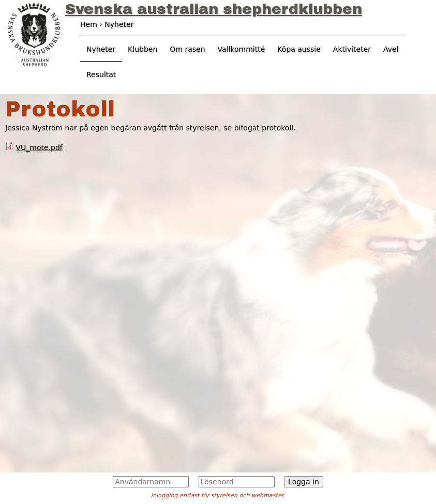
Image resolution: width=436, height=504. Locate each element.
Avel (391, 49)
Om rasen (187, 49)
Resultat (101, 75)
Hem (89, 24)
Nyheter (101, 49)
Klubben (142, 49)
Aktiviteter (352, 49)
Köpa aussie (299, 49)
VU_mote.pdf (39, 147)
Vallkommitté (242, 49)
